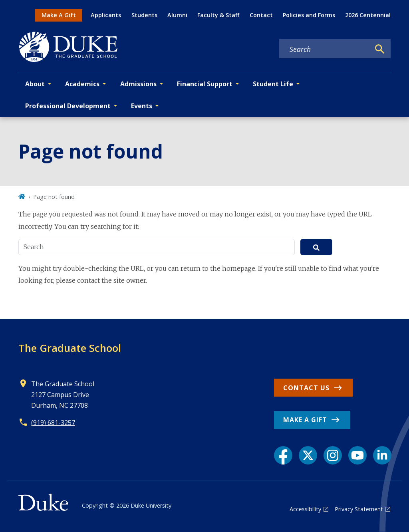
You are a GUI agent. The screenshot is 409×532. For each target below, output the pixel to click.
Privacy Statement (359, 509)
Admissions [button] (138, 84)
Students (144, 15)
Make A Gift (59, 15)
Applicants (106, 15)
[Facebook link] (283, 455)
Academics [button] (82, 84)
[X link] (308, 455)
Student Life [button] (273, 84)
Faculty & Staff (218, 15)
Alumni (177, 15)
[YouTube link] (357, 455)
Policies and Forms (309, 15)
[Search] (380, 49)
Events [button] (142, 106)
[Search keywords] (325, 49)
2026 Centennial (368, 15)
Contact (261, 15)
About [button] (35, 84)
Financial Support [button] (205, 84)
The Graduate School (70, 348)
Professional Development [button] (68, 106)
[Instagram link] (333, 455)
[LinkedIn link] (382, 455)
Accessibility (305, 509)
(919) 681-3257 (53, 423)
